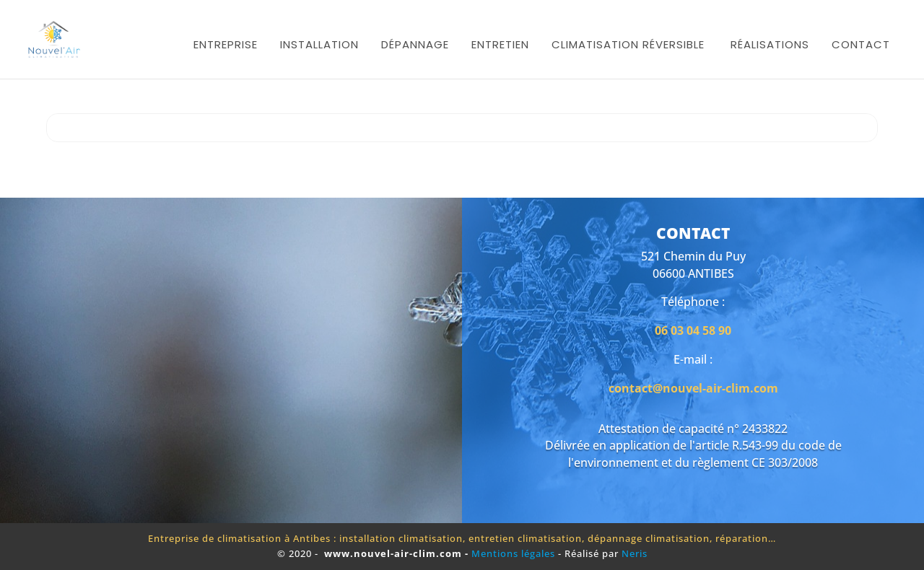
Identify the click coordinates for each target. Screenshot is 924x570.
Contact (861, 44)
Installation (319, 44)
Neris (635, 553)
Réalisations (770, 44)
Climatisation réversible (628, 44)
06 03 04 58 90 (693, 330)
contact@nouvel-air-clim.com (693, 388)
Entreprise (226, 44)
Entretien (500, 44)
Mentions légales (515, 553)
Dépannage (415, 44)
